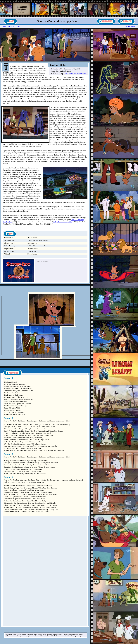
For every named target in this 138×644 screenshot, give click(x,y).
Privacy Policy (130, 26)
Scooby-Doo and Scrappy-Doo (75, 73)
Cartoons (11, 26)
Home (5, 26)
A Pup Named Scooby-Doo (63, 222)
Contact (18, 26)
